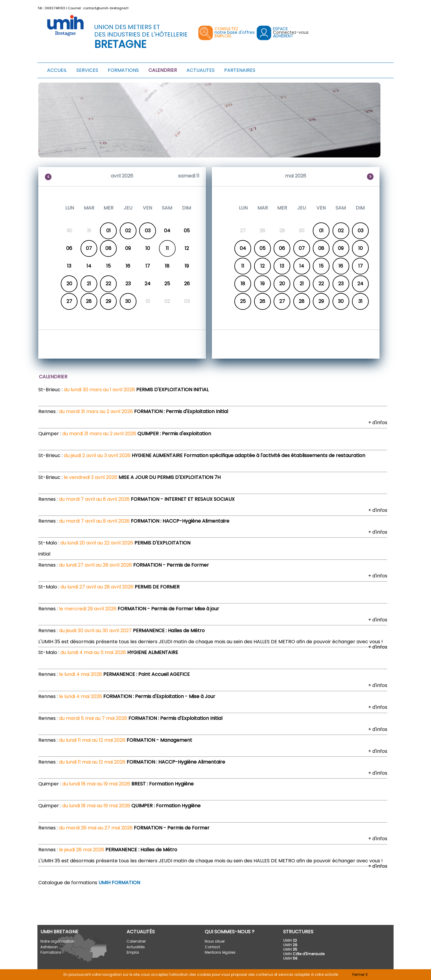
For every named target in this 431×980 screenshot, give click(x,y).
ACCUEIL (57, 70)
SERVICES (87, 70)
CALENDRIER (163, 70)
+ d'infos (378, 423)
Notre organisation (57, 941)
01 (108, 231)
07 (89, 248)
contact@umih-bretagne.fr (106, 8)
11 (243, 266)
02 (128, 231)
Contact (212, 947)
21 (89, 284)
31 (360, 301)
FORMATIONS (123, 70)
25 (243, 301)
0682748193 (55, 8)
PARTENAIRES (240, 70)
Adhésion (49, 947)
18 (243, 284)
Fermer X (360, 974)
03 (148, 231)
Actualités (136, 947)
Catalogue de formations (89, 883)
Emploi (133, 952)
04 (243, 248)
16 (341, 266)
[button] (390, 7)
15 (321, 266)
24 (360, 284)
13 (282, 266)
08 (108, 248)
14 (302, 266)
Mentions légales (220, 952)
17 (361, 266)
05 (262, 248)
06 (282, 248)
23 (341, 284)
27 (69, 301)
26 (262, 301)
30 (128, 301)
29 (108, 301)
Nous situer (215, 941)
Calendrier (136, 941)
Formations (51, 952)
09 (341, 248)
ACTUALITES (201, 70)
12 (262, 266)
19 (262, 284)
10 (361, 248)
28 (89, 301)
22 (108, 284)
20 (69, 284)
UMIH (290, 940)
